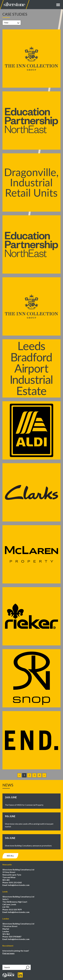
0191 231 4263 (15, 882)
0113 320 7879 (15, 910)
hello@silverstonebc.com (19, 885)
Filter (6, 23)
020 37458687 (15, 937)
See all (10, 856)
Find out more (8, 953)
